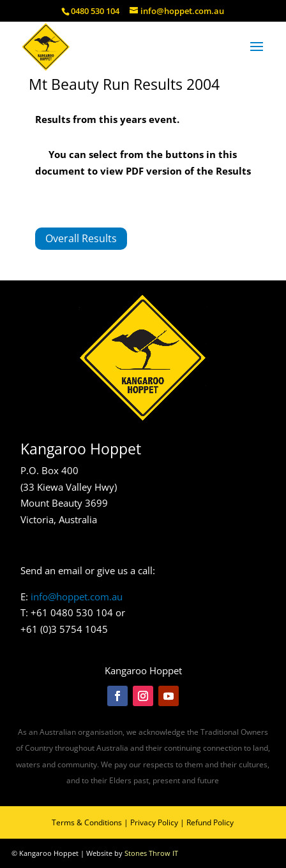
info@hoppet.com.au (77, 597)
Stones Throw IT (151, 853)
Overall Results (81, 238)
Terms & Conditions (87, 822)
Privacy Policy (154, 822)
